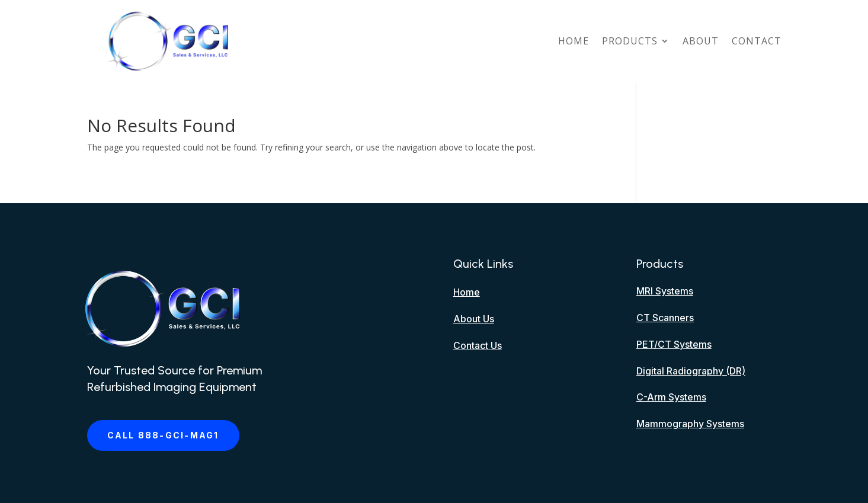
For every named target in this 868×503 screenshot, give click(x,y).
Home (574, 41)
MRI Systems (665, 291)
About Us (474, 319)
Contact (757, 41)
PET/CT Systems (674, 344)
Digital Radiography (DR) (691, 371)
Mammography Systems (690, 424)
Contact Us (478, 345)
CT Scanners (665, 318)
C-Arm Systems (671, 397)
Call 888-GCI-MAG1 (163, 435)
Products (630, 41)
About (701, 41)
